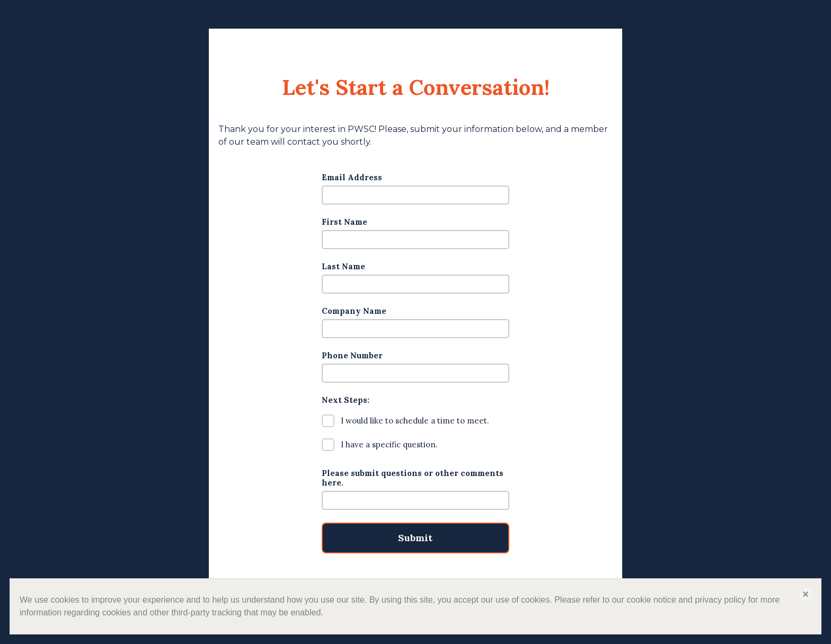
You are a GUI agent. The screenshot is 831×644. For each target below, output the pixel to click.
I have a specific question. (380, 445)
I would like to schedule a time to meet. (405, 421)
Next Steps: (346, 400)
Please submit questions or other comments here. (413, 478)
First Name (344, 222)
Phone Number (352, 356)
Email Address (352, 178)
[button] (806, 594)
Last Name (343, 267)
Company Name (354, 311)
